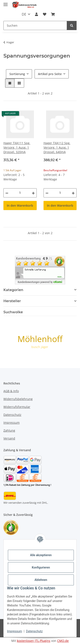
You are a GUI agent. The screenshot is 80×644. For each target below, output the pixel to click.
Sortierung (17, 74)
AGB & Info (11, 391)
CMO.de (63, 641)
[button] (36, 14)
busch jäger (40, 347)
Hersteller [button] (12, 301)
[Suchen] (72, 25)
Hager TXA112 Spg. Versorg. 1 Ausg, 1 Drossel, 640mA (57, 147)
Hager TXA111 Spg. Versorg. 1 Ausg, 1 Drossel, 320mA (17, 147)
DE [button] (24, 14)
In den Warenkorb (20, 205)
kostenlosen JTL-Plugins (34, 641)
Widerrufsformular (17, 407)
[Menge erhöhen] (33, 193)
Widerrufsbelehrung (18, 399)
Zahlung (9, 430)
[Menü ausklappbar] (6, 3)
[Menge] (20, 193)
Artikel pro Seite (50, 74)
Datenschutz (34, 631)
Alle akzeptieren (41, 555)
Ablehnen (41, 580)
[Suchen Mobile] (35, 25)
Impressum (15, 631)
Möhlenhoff (40, 339)
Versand (9, 438)
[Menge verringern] (7, 193)
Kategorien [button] (13, 290)
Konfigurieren (41, 567)
